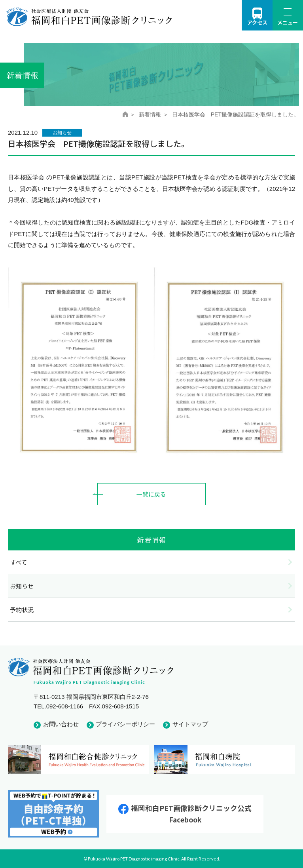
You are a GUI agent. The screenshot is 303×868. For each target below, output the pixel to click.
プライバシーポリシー (126, 724)
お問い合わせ (61, 724)
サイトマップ (191, 724)
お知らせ (22, 586)
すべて (18, 562)
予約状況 (22, 610)
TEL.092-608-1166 (58, 706)
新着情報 (150, 114)
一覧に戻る (152, 494)
